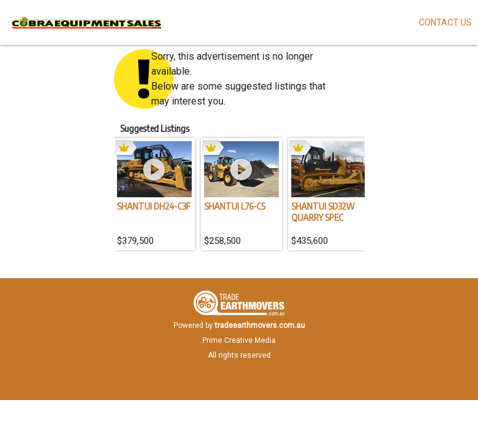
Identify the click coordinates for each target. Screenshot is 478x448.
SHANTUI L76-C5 (235, 206)
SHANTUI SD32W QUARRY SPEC (323, 212)
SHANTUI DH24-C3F (154, 206)
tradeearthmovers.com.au (260, 325)
